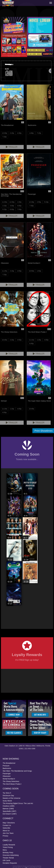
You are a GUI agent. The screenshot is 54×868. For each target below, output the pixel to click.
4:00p (19, 206)
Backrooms (7, 768)
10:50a (31, 271)
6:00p (12, 209)
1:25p (39, 340)
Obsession (7, 776)
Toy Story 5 (7, 793)
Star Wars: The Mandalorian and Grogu (17, 771)
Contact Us (7, 825)
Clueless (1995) (9, 806)
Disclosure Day (8, 796)
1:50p (39, 271)
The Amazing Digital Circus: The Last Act (18, 803)
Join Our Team (8, 833)
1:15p (12, 409)
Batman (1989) (8, 809)
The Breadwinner (9, 763)
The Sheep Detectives (11, 781)
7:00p (19, 209)
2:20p (12, 340)
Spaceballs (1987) (9, 811)
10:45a (4, 340)
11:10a (31, 340)
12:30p (31, 202)
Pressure (6, 766)
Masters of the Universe (12, 798)
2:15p (12, 133)
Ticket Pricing (8, 847)
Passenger (7, 774)
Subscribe (6, 828)
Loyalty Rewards (9, 845)
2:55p (39, 202)
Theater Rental (8, 858)
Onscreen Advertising (11, 855)
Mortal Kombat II (9, 779)
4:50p (19, 340)
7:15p (39, 133)
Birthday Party (8, 853)
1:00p (19, 202)
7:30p (31, 206)
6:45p (31, 344)
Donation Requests (10, 863)
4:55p (19, 271)
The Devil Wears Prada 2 (12, 784)
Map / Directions (9, 823)
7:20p (4, 137)
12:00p (4, 133)
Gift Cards (7, 860)
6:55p (4, 412)
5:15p (4, 209)
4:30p (19, 133)
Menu (5, 850)
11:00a (4, 202)
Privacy (5, 836)
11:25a (4, 271)
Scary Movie (7, 801)
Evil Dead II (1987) (10, 814)
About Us (6, 831)
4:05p (46, 340)
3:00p (12, 206)
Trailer (39, 147)
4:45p (31, 133)
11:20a (4, 409)
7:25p (4, 275)
